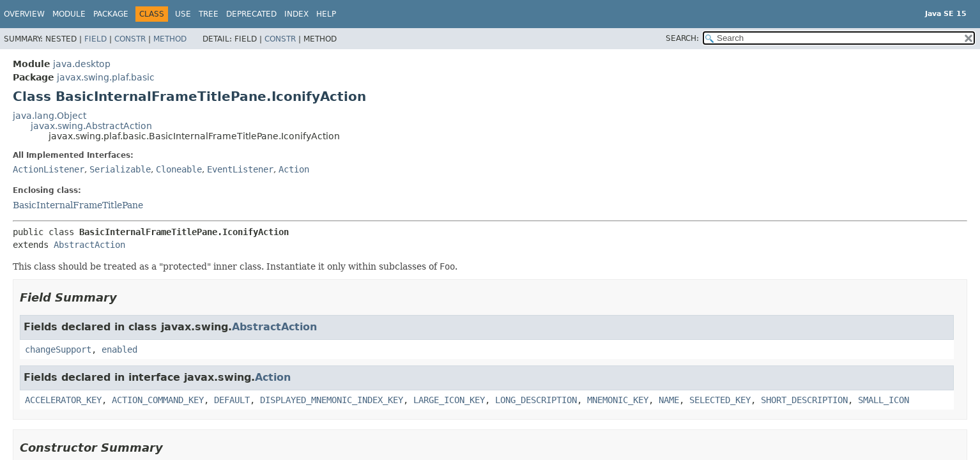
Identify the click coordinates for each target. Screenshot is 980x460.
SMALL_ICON (884, 400)
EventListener (240, 169)
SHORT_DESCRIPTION (804, 400)
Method (170, 39)
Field (96, 39)
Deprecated (251, 14)
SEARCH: (682, 38)
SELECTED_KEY (720, 400)
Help (326, 14)
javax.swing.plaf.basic (106, 77)
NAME (669, 400)
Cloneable (179, 169)
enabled (119, 349)
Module (69, 14)
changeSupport (58, 349)
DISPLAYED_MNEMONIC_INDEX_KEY (332, 400)
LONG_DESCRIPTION (536, 400)
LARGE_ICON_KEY (449, 400)
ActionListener (49, 169)
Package (111, 14)
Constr (130, 39)
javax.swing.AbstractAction (91, 126)
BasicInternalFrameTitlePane (78, 205)
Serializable (120, 169)
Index (296, 14)
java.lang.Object (50, 116)
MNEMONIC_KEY (618, 400)
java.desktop (82, 64)
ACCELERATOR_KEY (63, 400)
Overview (24, 14)
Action (294, 169)
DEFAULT (232, 400)
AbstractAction (89, 245)
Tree (209, 14)
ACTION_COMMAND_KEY (158, 400)
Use (183, 14)
